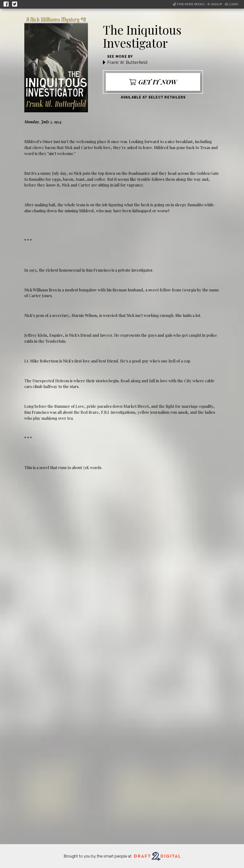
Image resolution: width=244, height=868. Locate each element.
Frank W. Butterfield (127, 62)
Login (231, 4)
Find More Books (189, 4)
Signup (214, 4)
